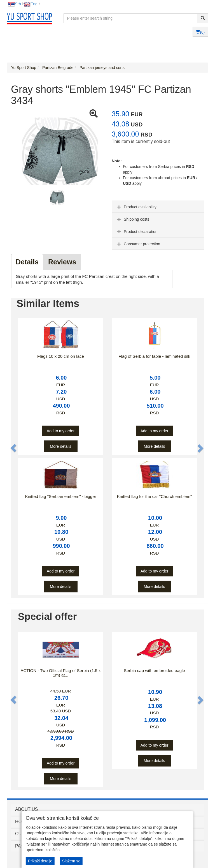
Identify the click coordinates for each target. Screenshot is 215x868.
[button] (14, 448)
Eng (31, 4)
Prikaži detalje (40, 861)
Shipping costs (133, 219)
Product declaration (137, 232)
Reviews (62, 262)
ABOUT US (27, 809)
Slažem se (71, 861)
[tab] (158, 207)
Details (27, 262)
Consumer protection (138, 244)
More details (60, 446)
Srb (15, 4)
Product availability (136, 207)
